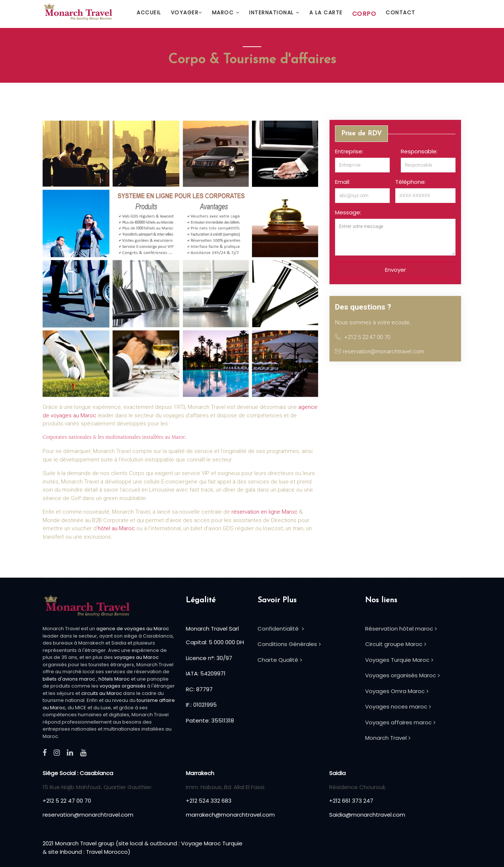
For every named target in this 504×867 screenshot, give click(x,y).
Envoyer (395, 270)
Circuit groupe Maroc (396, 644)
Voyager (187, 13)
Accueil (149, 13)
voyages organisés (123, 686)
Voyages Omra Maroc (397, 691)
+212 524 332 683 (209, 801)
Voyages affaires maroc (400, 722)
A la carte (326, 13)
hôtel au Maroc (116, 528)
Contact (401, 13)
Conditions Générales (289, 644)
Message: (348, 212)
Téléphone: (411, 182)
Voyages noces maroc (398, 707)
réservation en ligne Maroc (264, 512)
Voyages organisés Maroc (402, 675)
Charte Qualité (280, 660)
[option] (395, 213)
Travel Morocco (107, 852)
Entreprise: (349, 151)
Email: (343, 182)
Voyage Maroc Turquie (212, 843)
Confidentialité (281, 629)
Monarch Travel (388, 738)
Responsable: (419, 151)
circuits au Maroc (102, 693)
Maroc (226, 13)
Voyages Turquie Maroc (399, 660)
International (274, 13)
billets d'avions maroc (69, 679)
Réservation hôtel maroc (401, 629)
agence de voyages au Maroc (133, 629)
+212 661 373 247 (351, 801)
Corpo (364, 14)
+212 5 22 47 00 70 (67, 801)
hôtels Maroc (115, 679)
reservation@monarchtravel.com (88, 815)
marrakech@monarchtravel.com (230, 815)
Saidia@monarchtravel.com (367, 815)
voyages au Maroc (136, 657)
